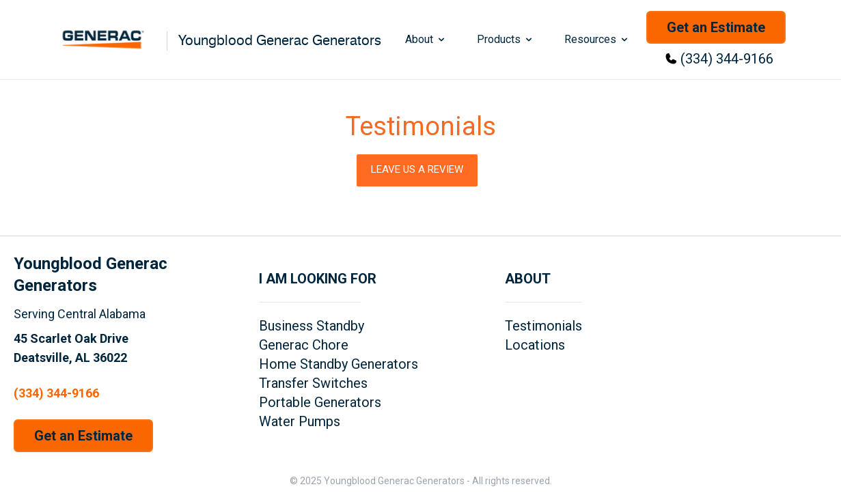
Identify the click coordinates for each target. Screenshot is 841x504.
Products (506, 39)
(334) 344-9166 (727, 59)
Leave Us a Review (417, 169)
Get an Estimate (716, 27)
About (426, 39)
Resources (597, 39)
